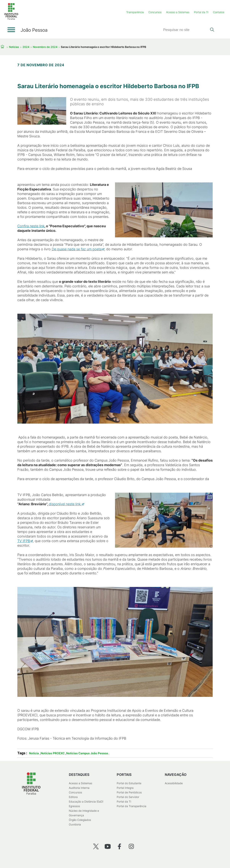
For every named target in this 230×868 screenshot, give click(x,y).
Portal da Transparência (131, 806)
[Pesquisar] (185, 30)
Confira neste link (31, 226)
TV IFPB (24, 541)
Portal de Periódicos (129, 792)
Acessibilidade (174, 783)
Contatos (219, 12)
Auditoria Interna (79, 788)
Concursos (155, 12)
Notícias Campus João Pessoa (87, 753)
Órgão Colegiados (80, 820)
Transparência (135, 12)
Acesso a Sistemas (178, 12)
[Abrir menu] (11, 30)
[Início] (11, 19)
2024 (26, 47)
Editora (73, 797)
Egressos (74, 806)
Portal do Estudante (129, 783)
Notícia (34, 753)
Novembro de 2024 (45, 47)
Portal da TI (201, 12)
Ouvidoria (75, 824)
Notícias (14, 47)
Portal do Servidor (128, 797)
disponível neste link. (65, 504)
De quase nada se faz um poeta (77, 249)
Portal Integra (125, 788)
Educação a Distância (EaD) (86, 802)
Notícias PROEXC (53, 753)
